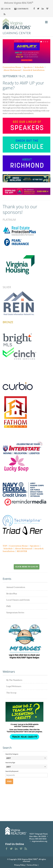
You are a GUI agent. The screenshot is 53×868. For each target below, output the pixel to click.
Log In (7, 9)
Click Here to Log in (27, 567)
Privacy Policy (20, 865)
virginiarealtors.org (40, 841)
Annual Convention (16, 587)
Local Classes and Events (18, 600)
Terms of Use (32, 865)
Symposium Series (15, 613)
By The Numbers (14, 680)
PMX (9, 606)
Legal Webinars (14, 686)
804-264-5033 (41, 839)
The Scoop (11, 693)
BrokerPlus (12, 594)
